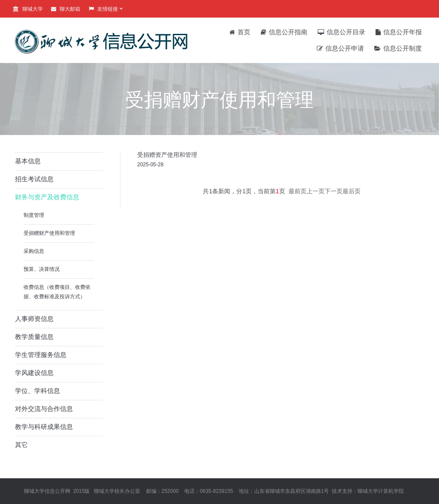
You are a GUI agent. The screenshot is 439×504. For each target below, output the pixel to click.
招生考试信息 (34, 179)
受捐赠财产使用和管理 (49, 233)
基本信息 (28, 161)
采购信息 (34, 251)
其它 (21, 445)
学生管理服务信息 (41, 355)
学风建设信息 (34, 373)
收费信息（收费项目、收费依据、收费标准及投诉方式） (57, 292)
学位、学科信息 (38, 391)
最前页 (298, 191)
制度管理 (34, 215)
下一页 (334, 191)
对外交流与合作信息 (44, 409)
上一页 (316, 191)
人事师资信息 (34, 319)
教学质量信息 (34, 337)
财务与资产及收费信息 (47, 197)
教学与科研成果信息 (44, 427)
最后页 (352, 191)
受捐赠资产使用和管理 (167, 155)
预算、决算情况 (42, 269)
